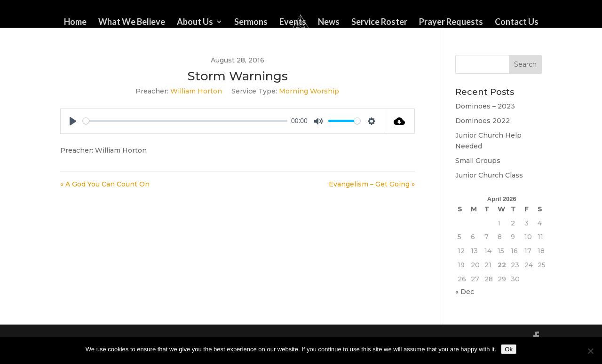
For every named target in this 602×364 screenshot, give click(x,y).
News (329, 23)
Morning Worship (309, 91)
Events (293, 23)
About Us (195, 23)
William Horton (196, 91)
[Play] (73, 121)
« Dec (465, 292)
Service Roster (379, 23)
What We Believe (132, 23)
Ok (509, 349)
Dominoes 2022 (483, 121)
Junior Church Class (489, 175)
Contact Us (517, 23)
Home (75, 23)
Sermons (251, 23)
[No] (590, 351)
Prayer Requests (451, 23)
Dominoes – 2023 (485, 106)
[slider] (185, 121)
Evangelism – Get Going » (372, 184)
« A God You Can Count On (105, 184)
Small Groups (478, 161)
